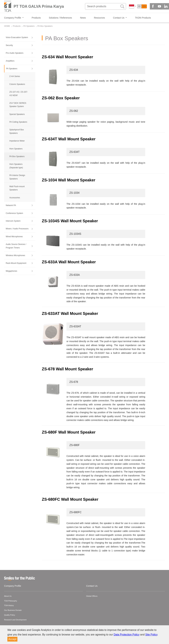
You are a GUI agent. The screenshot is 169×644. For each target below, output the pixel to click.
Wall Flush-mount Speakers (17, 188)
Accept (12, 639)
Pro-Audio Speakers (15, 53)
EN (144, 6)
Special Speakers (17, 114)
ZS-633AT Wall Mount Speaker (70, 313)
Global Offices (92, 596)
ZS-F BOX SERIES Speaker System (18, 105)
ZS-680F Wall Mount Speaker (69, 432)
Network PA (11, 205)
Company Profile (13, 586)
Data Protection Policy (127, 635)
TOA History (9, 605)
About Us (8, 596)
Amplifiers (10, 61)
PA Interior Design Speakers (17, 177)
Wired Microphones (14, 237)
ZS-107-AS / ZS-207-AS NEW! (19, 94)
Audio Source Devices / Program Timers (16, 246)
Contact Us (92, 586)
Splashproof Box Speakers (17, 131)
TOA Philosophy (11, 601)
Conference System (14, 213)
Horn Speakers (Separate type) (16, 166)
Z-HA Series (15, 76)
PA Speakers (12, 69)
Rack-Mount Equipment (16, 263)
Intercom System (13, 221)
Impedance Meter (17, 141)
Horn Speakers (16, 149)
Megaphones (11, 271)
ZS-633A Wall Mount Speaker (69, 262)
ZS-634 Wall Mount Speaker (68, 57)
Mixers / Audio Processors (17, 229)
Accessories (15, 198)
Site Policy (151, 635)
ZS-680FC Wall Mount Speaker (70, 499)
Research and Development (15, 620)
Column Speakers (17, 84)
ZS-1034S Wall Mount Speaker (70, 221)
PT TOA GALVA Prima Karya (39, 6)
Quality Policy (10, 615)
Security (9, 45)
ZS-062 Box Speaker (61, 98)
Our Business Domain (13, 610)
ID (139, 6)
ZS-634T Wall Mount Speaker (69, 139)
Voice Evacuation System (17, 37)
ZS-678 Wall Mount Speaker (68, 369)
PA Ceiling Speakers (18, 122)
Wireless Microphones (15, 255)
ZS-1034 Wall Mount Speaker (69, 180)
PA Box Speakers (17, 156)
